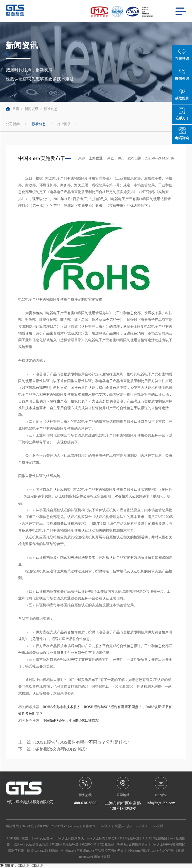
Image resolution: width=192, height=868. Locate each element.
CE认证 (23, 866)
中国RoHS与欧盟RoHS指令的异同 (151, 851)
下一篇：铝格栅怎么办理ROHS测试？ (54, 749)
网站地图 (12, 826)
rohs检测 (157, 826)
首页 (12, 109)
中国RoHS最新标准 (65, 844)
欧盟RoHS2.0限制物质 (43, 851)
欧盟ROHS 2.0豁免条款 (98, 844)
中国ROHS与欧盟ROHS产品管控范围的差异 (92, 851)
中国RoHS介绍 (54, 721)
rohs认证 (105, 826)
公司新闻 (13, 124)
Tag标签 (28, 826)
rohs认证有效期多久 (70, 838)
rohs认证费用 (43, 838)
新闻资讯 (31, 109)
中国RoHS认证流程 (84, 721)
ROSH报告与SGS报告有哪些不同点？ (113, 707)
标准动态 (51, 109)
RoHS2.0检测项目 (155, 838)
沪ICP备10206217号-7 (52, 826)
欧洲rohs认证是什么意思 (31, 844)
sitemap (75, 826)
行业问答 (64, 124)
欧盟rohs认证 (124, 826)
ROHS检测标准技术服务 (62, 707)
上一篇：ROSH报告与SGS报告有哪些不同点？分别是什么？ (75, 742)
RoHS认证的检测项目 (132, 844)
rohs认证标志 (96, 838)
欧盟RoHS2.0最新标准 (124, 838)
